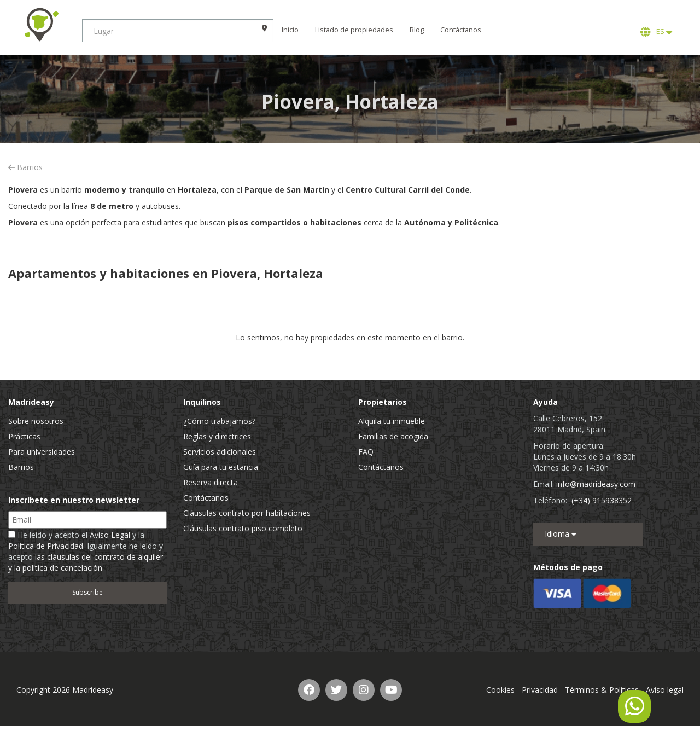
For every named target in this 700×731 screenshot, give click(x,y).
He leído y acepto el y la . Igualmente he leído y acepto (86, 551)
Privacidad (540, 690)
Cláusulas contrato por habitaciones (247, 513)
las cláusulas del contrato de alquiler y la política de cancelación (86, 562)
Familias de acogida (393, 436)
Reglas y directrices (217, 436)
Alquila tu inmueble (392, 421)
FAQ (366, 452)
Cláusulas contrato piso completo (243, 528)
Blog (417, 30)
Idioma (561, 534)
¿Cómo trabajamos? (219, 421)
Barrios (25, 167)
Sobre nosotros (36, 421)
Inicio (290, 30)
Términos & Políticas (602, 690)
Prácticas (24, 436)
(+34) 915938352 (602, 500)
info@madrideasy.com (596, 484)
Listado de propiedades (354, 30)
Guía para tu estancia (221, 467)
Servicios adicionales (220, 452)
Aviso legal (665, 690)
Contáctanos (461, 30)
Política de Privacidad (46, 546)
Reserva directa (211, 482)
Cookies (500, 690)
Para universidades (42, 452)
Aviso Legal (110, 535)
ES (656, 32)
